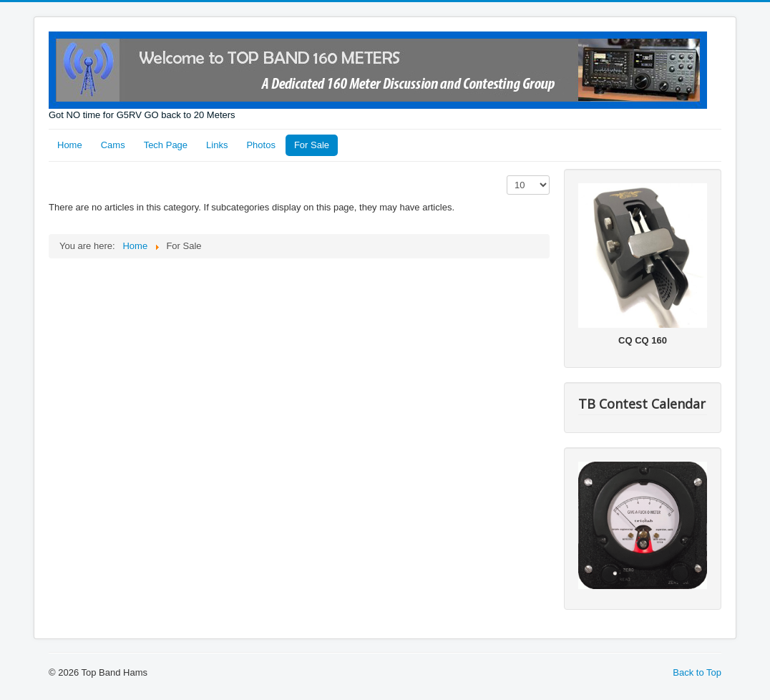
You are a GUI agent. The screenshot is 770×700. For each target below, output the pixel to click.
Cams (113, 145)
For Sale (312, 145)
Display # (507, 176)
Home (70, 145)
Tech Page (166, 145)
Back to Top (697, 672)
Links (217, 145)
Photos (260, 145)
